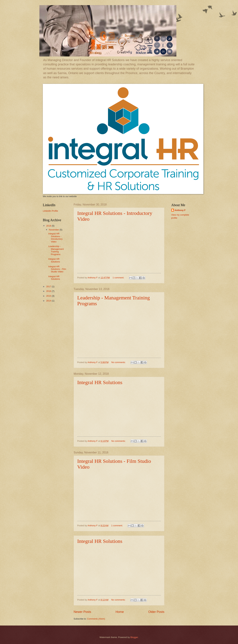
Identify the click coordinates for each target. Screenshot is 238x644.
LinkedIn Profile (50, 211)
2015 (49, 296)
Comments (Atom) (96, 619)
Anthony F (180, 210)
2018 (49, 226)
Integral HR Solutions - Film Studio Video (57, 269)
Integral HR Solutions (100, 382)
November (54, 230)
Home (120, 612)
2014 (49, 301)
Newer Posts (82, 612)
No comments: (119, 362)
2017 (49, 286)
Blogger (134, 637)
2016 (49, 291)
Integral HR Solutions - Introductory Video (55, 238)
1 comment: (119, 278)
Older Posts (156, 612)
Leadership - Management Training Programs (56, 250)
